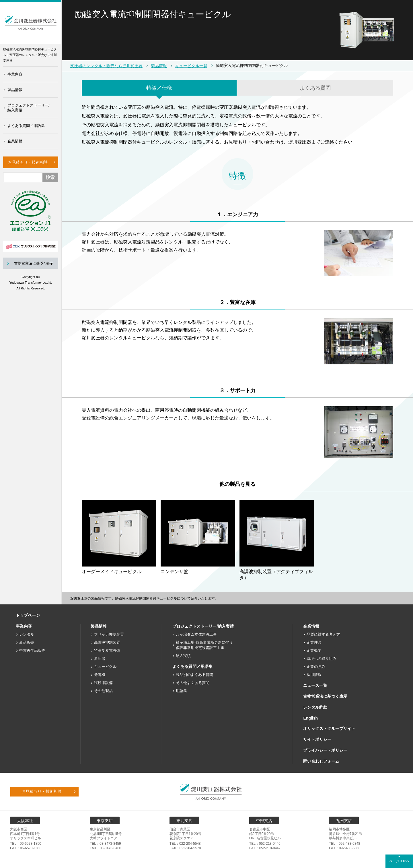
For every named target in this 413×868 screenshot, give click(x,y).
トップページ (28, 615)
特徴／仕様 (159, 88)
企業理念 (314, 642)
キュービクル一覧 (191, 66)
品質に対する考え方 (323, 634)
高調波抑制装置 (107, 642)
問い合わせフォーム (321, 761)
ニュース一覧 (315, 685)
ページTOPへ (399, 861)
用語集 (181, 691)
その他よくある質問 (193, 683)
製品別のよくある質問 (194, 675)
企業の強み (316, 667)
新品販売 (27, 642)
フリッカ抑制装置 (109, 634)
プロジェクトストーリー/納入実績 (29, 108)
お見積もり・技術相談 (28, 162)
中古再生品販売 (32, 650)
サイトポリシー (317, 739)
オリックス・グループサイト (329, 728)
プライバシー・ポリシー (325, 750)
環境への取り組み (322, 659)
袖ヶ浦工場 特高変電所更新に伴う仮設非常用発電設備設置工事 (204, 645)
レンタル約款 (315, 707)
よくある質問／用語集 (26, 126)
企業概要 (314, 650)
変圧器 (100, 659)
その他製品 (103, 691)
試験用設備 (103, 683)
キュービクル (105, 667)
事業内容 (15, 74)
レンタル (27, 634)
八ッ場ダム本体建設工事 (196, 634)
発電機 (100, 675)
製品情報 (15, 90)
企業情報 (15, 141)
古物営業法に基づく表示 (325, 696)
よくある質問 (315, 88)
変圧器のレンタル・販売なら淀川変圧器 (106, 66)
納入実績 (183, 656)
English (310, 718)
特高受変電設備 (107, 650)
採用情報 (314, 675)
